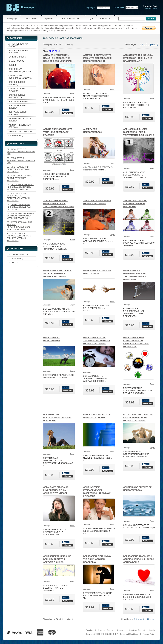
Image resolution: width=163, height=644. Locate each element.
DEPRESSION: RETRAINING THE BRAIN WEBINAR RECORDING (97, 559)
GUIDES (12, 65)
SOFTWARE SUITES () (17, 107)
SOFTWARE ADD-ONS (18, 101)
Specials (49, 19)
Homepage (12, 19)
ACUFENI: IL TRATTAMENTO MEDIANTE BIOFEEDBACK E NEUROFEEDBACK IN (97, 58)
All (59, 51)
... (148, 44)
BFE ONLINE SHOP (109, 634)
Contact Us (105, 19)
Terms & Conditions (20, 254)
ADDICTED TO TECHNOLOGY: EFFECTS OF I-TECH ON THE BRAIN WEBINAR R (138, 58)
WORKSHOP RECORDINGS (21, 131)
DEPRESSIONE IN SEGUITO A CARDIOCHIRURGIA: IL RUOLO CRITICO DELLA (139, 559)
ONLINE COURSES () (17, 83)
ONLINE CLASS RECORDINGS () (20, 70)
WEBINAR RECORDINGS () (20, 120)
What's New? (31, 19)
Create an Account (71, 19)
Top (45, 38)
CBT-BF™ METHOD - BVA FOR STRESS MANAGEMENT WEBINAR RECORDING (138, 418)
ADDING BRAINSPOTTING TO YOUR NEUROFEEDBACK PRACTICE (58, 132)
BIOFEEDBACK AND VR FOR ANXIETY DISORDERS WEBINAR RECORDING (57, 273)
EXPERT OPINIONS (17, 57)
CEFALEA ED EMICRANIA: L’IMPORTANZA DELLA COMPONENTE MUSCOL (56, 490)
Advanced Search (105, 630)
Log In (91, 19)
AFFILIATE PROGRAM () (18, 45)
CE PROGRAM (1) (16, 135)
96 (56, 51)
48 (53, 51)
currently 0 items (150, 7)
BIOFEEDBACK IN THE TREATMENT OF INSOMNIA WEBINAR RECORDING (97, 341)
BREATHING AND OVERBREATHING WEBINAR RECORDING (57, 418)
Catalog (54, 38)
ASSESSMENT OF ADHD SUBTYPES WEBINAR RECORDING (135, 204)
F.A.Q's (15, 263)
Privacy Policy (18, 259)
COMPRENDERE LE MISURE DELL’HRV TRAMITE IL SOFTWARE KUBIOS (57, 559)
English (72, 93)
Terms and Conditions (129, 634)
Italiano (112, 90)
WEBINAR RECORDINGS (71, 38)
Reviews (121, 630)
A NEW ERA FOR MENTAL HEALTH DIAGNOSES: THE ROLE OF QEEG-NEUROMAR (57, 58)
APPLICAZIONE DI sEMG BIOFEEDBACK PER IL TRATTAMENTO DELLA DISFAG (139, 132)
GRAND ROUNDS (16, 61)
